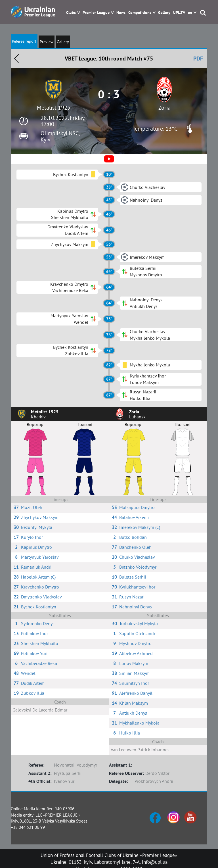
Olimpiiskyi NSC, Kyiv (60, 136)
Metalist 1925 (54, 108)
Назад (16, 59)
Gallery (164, 13)
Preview (47, 42)
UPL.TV (179, 13)
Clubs (71, 13)
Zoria (164, 108)
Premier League (96, 13)
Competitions (140, 13)
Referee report (24, 41)
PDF (198, 59)
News (121, 13)
